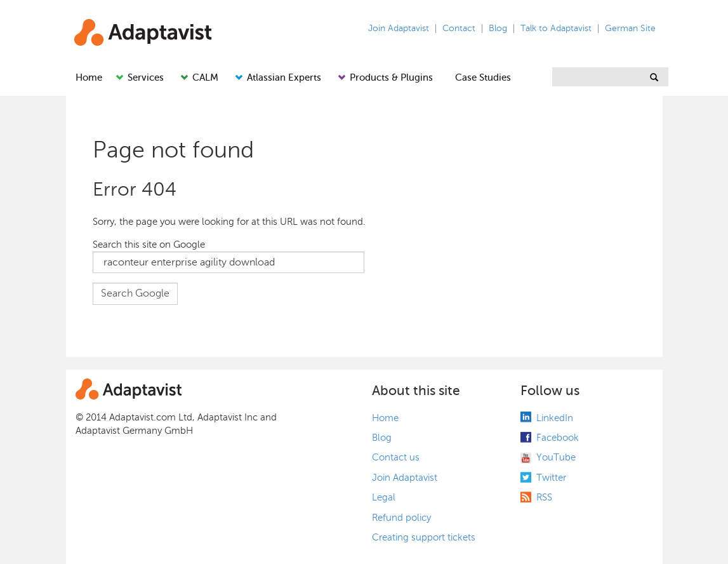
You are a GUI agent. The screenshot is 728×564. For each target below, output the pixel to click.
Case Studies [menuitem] (483, 77)
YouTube (556, 457)
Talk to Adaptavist (556, 29)
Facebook (558, 438)
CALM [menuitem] (205, 77)
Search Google (135, 293)
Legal (384, 497)
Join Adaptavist (399, 29)
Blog (498, 29)
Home (385, 418)
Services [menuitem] (146, 77)
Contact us (396, 457)
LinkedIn (555, 418)
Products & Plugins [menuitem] (391, 77)
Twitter (551, 478)
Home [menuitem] (89, 77)
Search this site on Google (149, 245)
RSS (544, 497)
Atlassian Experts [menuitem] (284, 77)
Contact (459, 29)
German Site (630, 29)
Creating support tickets (424, 537)
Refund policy (401, 518)
